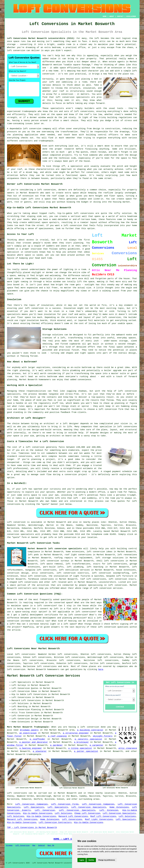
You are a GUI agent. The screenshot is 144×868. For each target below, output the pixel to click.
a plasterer (40, 751)
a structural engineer (76, 733)
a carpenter (96, 745)
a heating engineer (31, 748)
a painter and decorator (34, 742)
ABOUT (112, 16)
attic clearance (128, 748)
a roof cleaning (57, 736)
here (101, 669)
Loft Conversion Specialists (89, 807)
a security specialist (88, 739)
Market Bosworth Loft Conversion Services (44, 676)
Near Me (51, 845)
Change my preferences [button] (107, 860)
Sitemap (9, 845)
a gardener (56, 745)
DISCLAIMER (131, 16)
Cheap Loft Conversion (87, 813)
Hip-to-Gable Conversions (38, 813)
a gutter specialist (86, 751)
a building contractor (90, 730)
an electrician (28, 733)
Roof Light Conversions (99, 819)
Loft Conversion (45, 810)
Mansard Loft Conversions (73, 816)
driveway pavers (29, 730)
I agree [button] (82, 860)
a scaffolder (37, 739)
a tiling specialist (80, 748)
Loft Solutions (63, 813)
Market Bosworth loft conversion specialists (55, 549)
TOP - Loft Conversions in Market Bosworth (32, 828)
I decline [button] (91, 860)
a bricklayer (81, 742)
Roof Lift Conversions (103, 816)
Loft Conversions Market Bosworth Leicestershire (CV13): (41, 38)
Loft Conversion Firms (65, 804)
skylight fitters (103, 736)
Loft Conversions (72, 819)
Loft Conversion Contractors (55, 822)
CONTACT (120, 16)
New (34, 845)
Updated (41, 845)
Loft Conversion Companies (31, 804)
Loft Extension (109, 810)
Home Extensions (119, 807)
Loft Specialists (34, 807)
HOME (105, 16)
